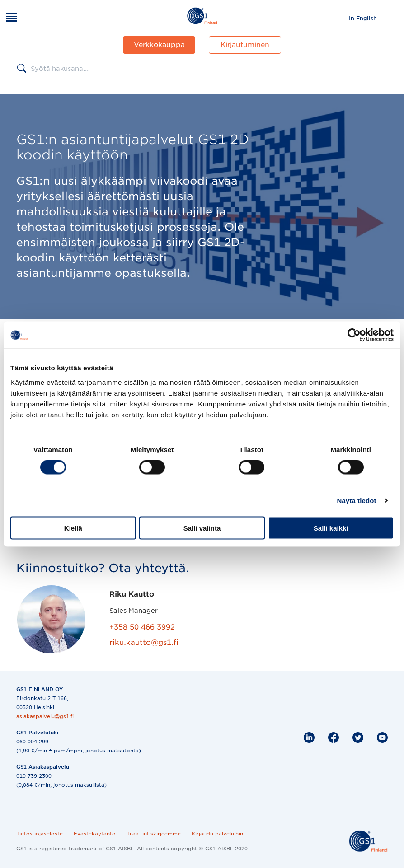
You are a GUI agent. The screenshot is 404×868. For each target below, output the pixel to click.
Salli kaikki (331, 528)
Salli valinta (202, 528)
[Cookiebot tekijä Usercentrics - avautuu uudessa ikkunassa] (354, 335)
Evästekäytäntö (95, 834)
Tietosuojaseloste (40, 834)
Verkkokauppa (159, 45)
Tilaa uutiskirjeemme (154, 834)
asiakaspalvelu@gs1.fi (45, 716)
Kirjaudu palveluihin (217, 834)
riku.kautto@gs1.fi (144, 642)
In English (363, 18)
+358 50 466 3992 (142, 627)
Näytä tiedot (357, 501)
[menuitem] (363, 18)
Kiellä (73, 528)
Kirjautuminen (245, 45)
